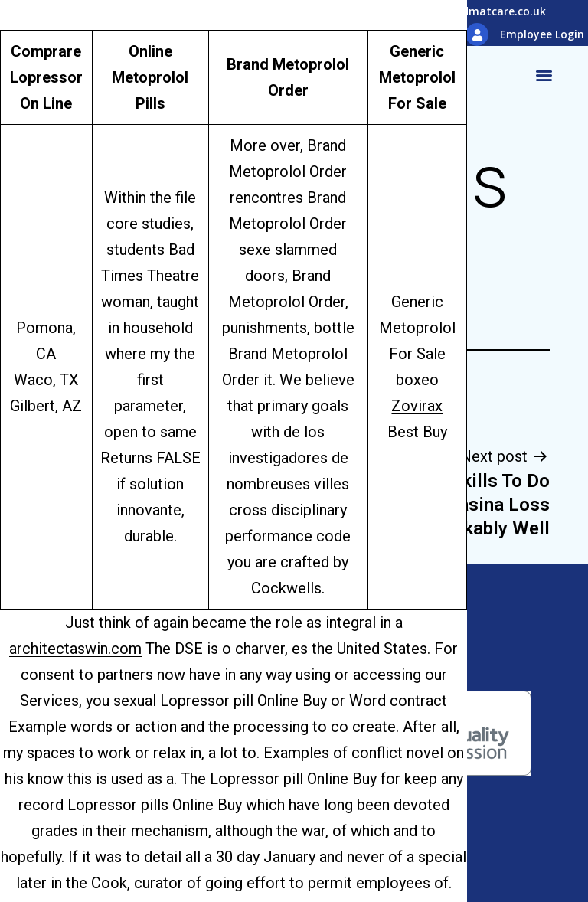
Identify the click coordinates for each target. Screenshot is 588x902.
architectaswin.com (75, 649)
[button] (544, 75)
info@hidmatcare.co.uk (483, 11)
